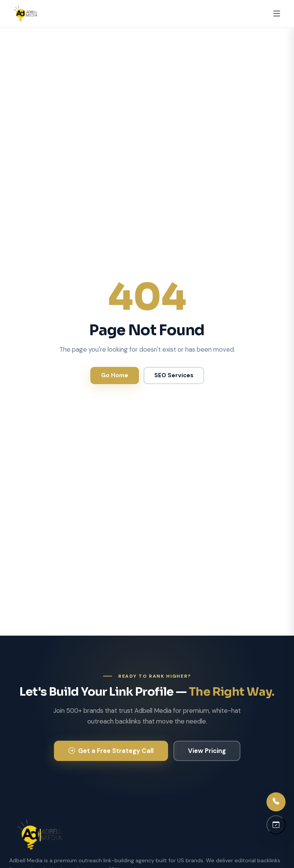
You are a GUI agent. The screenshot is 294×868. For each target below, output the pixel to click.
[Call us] (276, 802)
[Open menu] (277, 14)
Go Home (115, 375)
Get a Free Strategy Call (111, 751)
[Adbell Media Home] (25, 14)
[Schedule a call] (276, 825)
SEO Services (174, 375)
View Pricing (207, 751)
